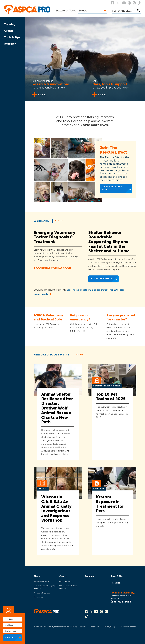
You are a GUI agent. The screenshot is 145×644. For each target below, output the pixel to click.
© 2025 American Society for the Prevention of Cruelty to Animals (60, 627)
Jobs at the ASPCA (41, 581)
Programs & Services (42, 593)
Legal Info (95, 627)
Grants (9, 31)
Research (10, 44)
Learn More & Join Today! (112, 188)
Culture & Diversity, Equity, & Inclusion (45, 587)
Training (10, 24)
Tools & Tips (12, 37)
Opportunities (65, 581)
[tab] (55, 87)
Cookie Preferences (128, 627)
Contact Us (38, 597)
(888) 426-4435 (121, 602)
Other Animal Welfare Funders (68, 587)
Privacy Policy (110, 627)
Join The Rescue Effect (113, 150)
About (37, 576)
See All (59, 221)
